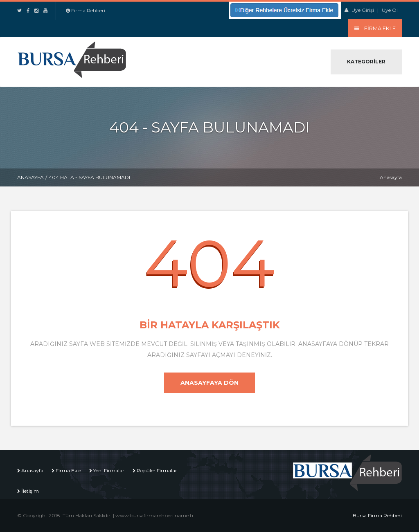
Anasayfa (30, 177)
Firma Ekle (68, 470)
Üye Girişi (363, 10)
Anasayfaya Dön (209, 383)
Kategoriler (366, 62)
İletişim (30, 491)
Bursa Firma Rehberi (377, 515)
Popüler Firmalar (157, 470)
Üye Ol (390, 10)
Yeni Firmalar (109, 470)
